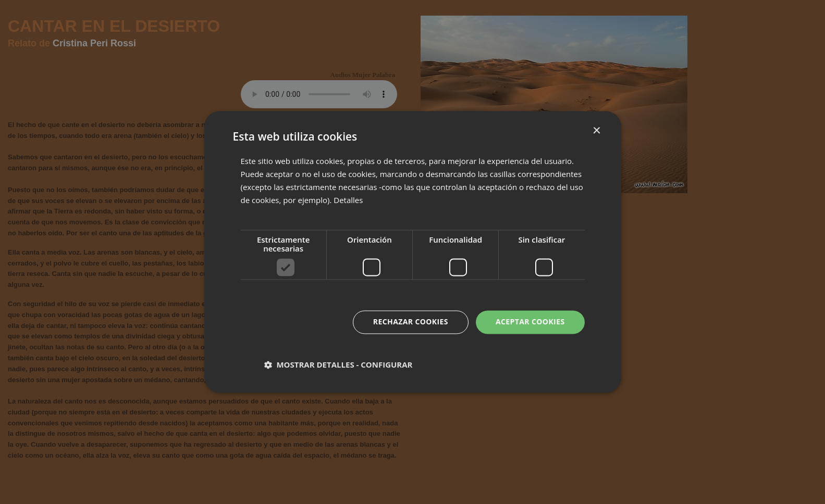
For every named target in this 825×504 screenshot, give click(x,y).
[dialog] (412, 252)
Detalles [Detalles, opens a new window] (348, 200)
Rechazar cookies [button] (411, 322)
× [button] (596, 131)
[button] (338, 365)
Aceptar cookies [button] (530, 322)
